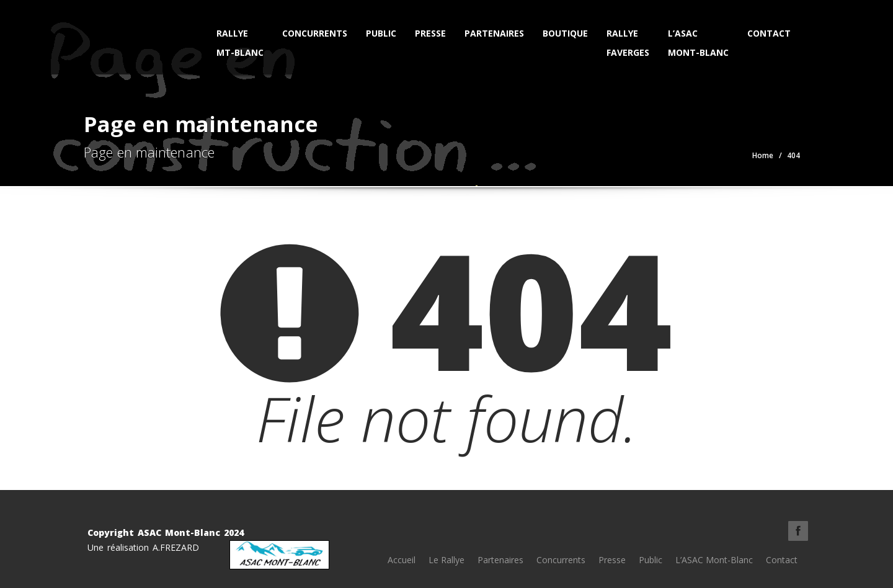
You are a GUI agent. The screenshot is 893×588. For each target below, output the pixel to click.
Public (381, 33)
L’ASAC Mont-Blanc (698, 43)
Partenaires (494, 33)
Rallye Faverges (628, 43)
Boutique (565, 33)
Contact (769, 33)
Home (763, 155)
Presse (430, 33)
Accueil (402, 560)
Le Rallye (446, 560)
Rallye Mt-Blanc (240, 43)
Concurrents (315, 33)
